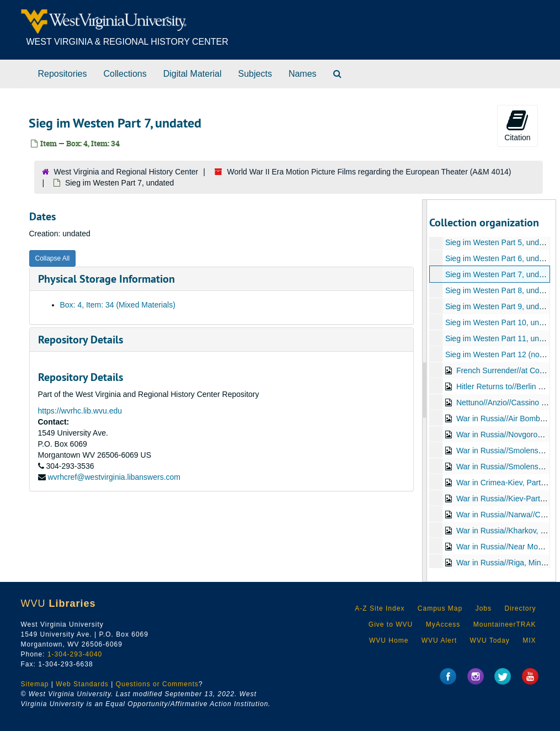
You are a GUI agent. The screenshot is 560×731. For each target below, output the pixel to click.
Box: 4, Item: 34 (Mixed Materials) (118, 305)
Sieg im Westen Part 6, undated (500, 258)
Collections (125, 74)
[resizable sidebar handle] (425, 391)
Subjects (255, 74)
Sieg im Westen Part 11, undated (502, 338)
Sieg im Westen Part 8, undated (500, 290)
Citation (517, 125)
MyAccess (443, 624)
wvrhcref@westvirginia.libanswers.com (114, 477)
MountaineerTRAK (505, 624)
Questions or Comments (157, 684)
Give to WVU (391, 624)
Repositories (63, 74)
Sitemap (35, 684)
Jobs (484, 608)
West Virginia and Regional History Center (126, 172)
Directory (520, 608)
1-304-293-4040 (75, 654)
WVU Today (490, 640)
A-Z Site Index (380, 608)
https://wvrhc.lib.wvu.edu (80, 411)
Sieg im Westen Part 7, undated (500, 274)
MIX (529, 640)
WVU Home (389, 640)
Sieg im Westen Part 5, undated (500, 242)
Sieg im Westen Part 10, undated (502, 322)
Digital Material (193, 74)
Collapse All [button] (53, 258)
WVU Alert (439, 640)
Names (303, 74)
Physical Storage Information (106, 279)
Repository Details (81, 340)
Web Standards (82, 684)
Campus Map (440, 608)
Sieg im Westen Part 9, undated (500, 306)
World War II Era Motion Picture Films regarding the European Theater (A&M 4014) (369, 172)
